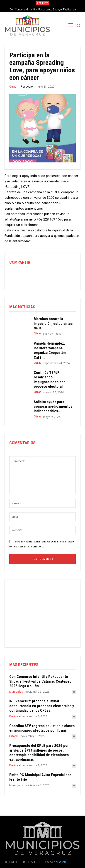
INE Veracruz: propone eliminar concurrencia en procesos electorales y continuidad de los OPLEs (42, 706)
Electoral (15, 716)
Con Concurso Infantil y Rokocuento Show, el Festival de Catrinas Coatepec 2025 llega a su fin (40, 681)
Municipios (16, 692)
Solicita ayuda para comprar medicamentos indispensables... (53, 406)
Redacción (27, 87)
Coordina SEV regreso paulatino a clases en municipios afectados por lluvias (42, 728)
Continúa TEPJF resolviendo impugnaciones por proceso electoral (49, 379)
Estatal (14, 736)
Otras (13, 87)
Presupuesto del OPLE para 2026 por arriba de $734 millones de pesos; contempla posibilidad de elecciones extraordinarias (39, 752)
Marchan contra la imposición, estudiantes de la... (53, 323)
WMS (62, 862)
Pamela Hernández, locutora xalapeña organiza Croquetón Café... (50, 350)
